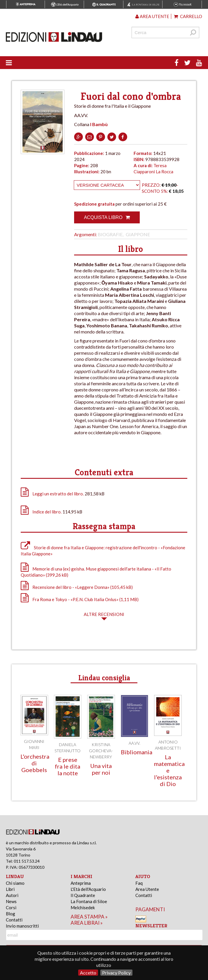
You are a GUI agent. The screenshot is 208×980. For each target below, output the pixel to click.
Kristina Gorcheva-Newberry (101, 751)
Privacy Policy (116, 973)
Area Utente (147, 889)
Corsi (11, 907)
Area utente (152, 16)
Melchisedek (83, 907)
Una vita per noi (101, 769)
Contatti (14, 920)
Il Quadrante (83, 895)
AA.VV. (134, 743)
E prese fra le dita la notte (68, 766)
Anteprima (81, 883)
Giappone (138, 234)
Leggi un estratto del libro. (58, 494)
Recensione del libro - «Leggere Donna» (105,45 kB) (77, 587)
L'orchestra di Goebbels (35, 763)
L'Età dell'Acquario (88, 889)
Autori (12, 895)
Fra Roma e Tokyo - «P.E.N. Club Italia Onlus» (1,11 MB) (80, 599)
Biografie (110, 234)
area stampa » (89, 917)
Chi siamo (15, 883)
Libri (10, 889)
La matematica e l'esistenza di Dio (169, 770)
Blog (11, 914)
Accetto (88, 973)
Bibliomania (137, 752)
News (11, 901)
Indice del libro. (47, 512)
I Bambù (99, 124)
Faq (139, 883)
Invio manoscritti (22, 926)
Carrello (188, 16)
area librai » (87, 923)
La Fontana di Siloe (89, 901)
